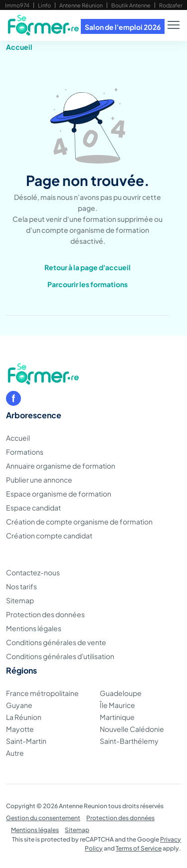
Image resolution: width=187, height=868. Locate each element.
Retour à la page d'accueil (88, 267)
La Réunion (24, 717)
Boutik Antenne (131, 5)
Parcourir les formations (88, 284)
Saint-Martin (26, 741)
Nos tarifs (21, 586)
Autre (15, 753)
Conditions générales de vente (56, 642)
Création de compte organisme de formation (79, 521)
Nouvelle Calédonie (132, 729)
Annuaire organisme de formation (61, 466)
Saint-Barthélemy (129, 741)
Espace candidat (33, 508)
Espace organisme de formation (59, 494)
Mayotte (20, 729)
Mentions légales (34, 628)
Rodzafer (171, 5)
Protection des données (45, 614)
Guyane (19, 705)
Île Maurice (117, 705)
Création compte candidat (49, 535)
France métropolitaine (42, 693)
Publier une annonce (39, 480)
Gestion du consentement (43, 818)
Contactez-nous (33, 572)
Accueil (19, 47)
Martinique (117, 717)
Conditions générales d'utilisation (60, 656)
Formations (25, 452)
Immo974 (17, 5)
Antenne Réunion (81, 5)
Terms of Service (139, 848)
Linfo (44, 5)
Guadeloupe (121, 693)
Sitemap (20, 600)
